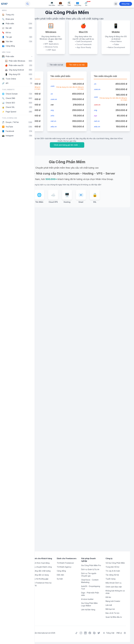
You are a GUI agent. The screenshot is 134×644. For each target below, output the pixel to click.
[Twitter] (99, 633)
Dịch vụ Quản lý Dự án (90, 570)
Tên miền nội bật (56, 65)
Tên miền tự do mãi (77, 65)
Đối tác (108, 598)
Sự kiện (60, 579)
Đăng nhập (126, 4)
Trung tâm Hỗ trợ (112, 567)
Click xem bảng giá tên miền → (67, 145)
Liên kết (109, 606)
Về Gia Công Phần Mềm (115, 564)
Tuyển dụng (110, 579)
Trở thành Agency (64, 567)
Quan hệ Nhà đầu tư (114, 618)
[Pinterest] (94, 633)
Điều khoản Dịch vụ (113, 583)
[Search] (28, 4)
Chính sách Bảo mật (114, 587)
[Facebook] (90, 633)
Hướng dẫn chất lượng (41, 571)
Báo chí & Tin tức (113, 614)
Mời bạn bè (110, 610)
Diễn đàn (60, 575)
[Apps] (116, 4)
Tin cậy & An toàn (113, 571)
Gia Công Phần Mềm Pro (91, 566)
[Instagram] (81, 633)
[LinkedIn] (85, 633)
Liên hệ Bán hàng (88, 610)
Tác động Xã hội (112, 575)
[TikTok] (76, 633)
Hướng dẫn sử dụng (41, 575)
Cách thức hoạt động (41, 564)
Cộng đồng (61, 571)
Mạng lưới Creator (113, 602)
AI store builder (87, 600)
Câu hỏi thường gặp (40, 579)
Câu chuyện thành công (42, 567)
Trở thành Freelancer (65, 564)
